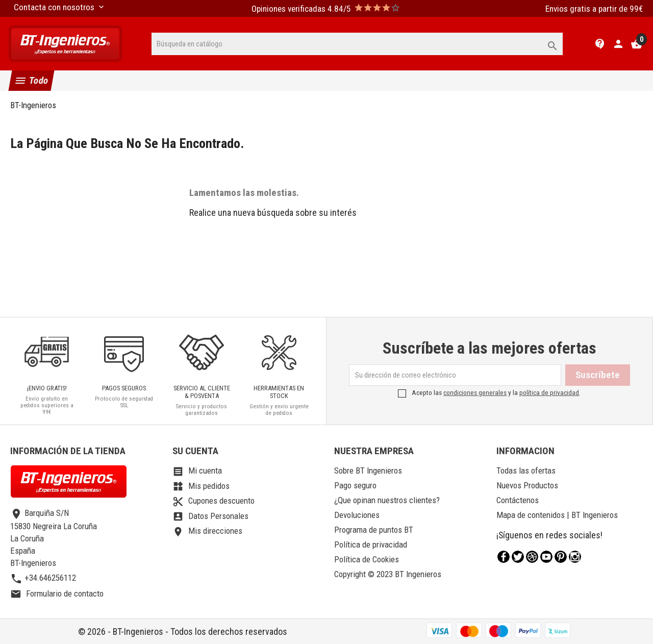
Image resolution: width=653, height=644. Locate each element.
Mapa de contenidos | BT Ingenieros (557, 515)
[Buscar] (357, 44)
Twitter (518, 557)
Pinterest (561, 557)
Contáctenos (518, 500)
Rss (532, 557)
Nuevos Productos (527, 485)
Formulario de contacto (57, 593)
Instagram (575, 557)
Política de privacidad (371, 544)
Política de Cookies (367, 559)
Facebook (504, 557)
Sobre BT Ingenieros (368, 470)
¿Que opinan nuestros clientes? (387, 500)
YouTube (546, 557)
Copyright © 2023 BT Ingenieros (388, 574)
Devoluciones (357, 515)
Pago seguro (355, 485)
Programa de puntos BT (374, 530)
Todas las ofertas (526, 470)
